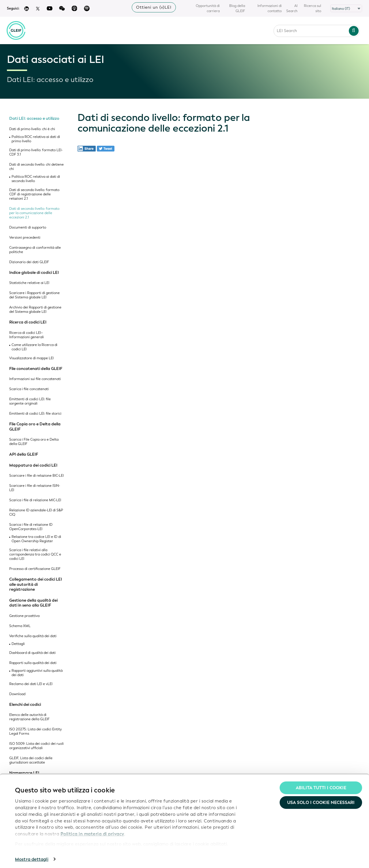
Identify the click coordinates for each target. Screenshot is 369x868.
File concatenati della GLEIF (36, 369)
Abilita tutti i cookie (321, 785)
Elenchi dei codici (25, 705)
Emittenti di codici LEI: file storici (35, 414)
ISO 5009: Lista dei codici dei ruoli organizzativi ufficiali (36, 746)
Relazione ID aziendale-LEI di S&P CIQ (36, 512)
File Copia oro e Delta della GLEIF (35, 427)
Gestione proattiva (24, 616)
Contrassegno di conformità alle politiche (35, 250)
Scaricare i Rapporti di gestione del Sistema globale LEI (34, 295)
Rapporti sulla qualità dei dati (33, 663)
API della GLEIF (24, 454)
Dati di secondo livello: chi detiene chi (36, 167)
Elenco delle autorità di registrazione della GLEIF (29, 717)
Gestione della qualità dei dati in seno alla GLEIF (33, 603)
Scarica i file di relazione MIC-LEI (35, 500)
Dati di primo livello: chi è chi (32, 129)
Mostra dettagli (32, 857)
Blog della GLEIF (237, 8)
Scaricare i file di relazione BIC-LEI (36, 476)
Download (17, 694)
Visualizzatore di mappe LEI (31, 358)
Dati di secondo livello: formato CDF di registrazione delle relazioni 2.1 (34, 194)
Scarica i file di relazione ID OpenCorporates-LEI (31, 527)
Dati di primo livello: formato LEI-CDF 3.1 (36, 152)
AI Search (292, 8)
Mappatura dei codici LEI (33, 465)
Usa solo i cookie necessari (321, 800)
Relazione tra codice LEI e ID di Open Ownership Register (36, 539)
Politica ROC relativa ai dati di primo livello (36, 139)
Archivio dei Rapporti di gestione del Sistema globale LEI (35, 310)
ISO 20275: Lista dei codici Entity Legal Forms (35, 732)
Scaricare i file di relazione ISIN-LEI (35, 488)
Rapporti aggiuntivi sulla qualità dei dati (37, 673)
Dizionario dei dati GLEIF (29, 262)
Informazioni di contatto (270, 8)
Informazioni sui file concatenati (35, 379)
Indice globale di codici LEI (34, 273)
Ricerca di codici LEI (28, 322)
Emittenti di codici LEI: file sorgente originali (30, 401)
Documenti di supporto (28, 228)
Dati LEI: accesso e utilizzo (34, 119)
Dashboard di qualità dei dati (32, 653)
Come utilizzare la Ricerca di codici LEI (34, 347)
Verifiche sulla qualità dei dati (33, 636)
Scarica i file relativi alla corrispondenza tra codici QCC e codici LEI (35, 554)
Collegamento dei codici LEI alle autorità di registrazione (36, 584)
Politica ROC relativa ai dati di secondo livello (36, 179)
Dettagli (18, 644)
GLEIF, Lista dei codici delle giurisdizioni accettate (31, 760)
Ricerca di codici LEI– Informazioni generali (27, 335)
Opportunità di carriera (208, 8)
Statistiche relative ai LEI (29, 283)
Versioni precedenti (25, 238)
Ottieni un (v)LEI (154, 7)
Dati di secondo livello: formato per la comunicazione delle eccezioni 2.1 (34, 213)
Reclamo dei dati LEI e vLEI (31, 684)
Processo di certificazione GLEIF (35, 569)
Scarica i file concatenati (29, 389)
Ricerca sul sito (312, 8)
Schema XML (20, 626)
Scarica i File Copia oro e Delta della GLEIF (34, 442)
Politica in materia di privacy (92, 831)
